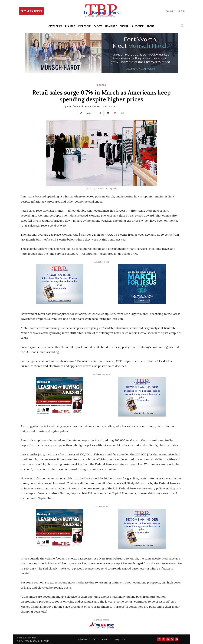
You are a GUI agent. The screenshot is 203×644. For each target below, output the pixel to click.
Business (101, 85)
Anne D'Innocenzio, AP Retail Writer (83, 106)
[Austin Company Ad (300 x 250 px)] (59, 397)
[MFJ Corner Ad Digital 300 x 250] (142, 284)
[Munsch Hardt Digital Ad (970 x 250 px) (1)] (101, 53)
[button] (181, 26)
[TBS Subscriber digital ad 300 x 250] (59, 284)
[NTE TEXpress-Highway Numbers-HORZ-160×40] (101, 625)
